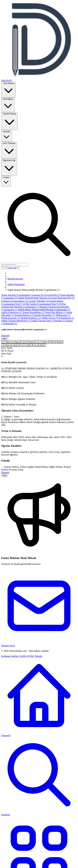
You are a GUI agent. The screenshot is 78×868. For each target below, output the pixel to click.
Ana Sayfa (6, 80)
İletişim (39, 656)
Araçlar (6, 181)
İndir (4, 339)
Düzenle (5, 336)
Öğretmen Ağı (9, 167)
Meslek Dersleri (15, 279)
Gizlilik (23, 656)
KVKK (31, 656)
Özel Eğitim (8, 105)
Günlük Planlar (9, 121)
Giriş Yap (12, 268)
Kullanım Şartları (10, 656)
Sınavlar (7, 136)
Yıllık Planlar (8, 89)
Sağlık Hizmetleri (16, 284)
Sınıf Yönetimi (9, 150)
